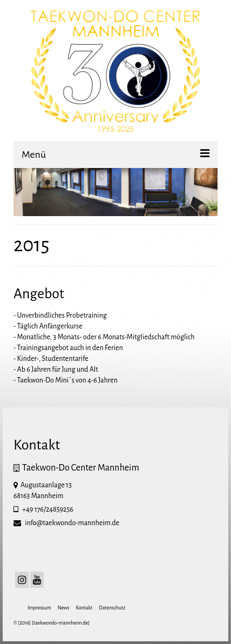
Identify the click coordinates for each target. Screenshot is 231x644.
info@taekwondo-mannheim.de (66, 523)
